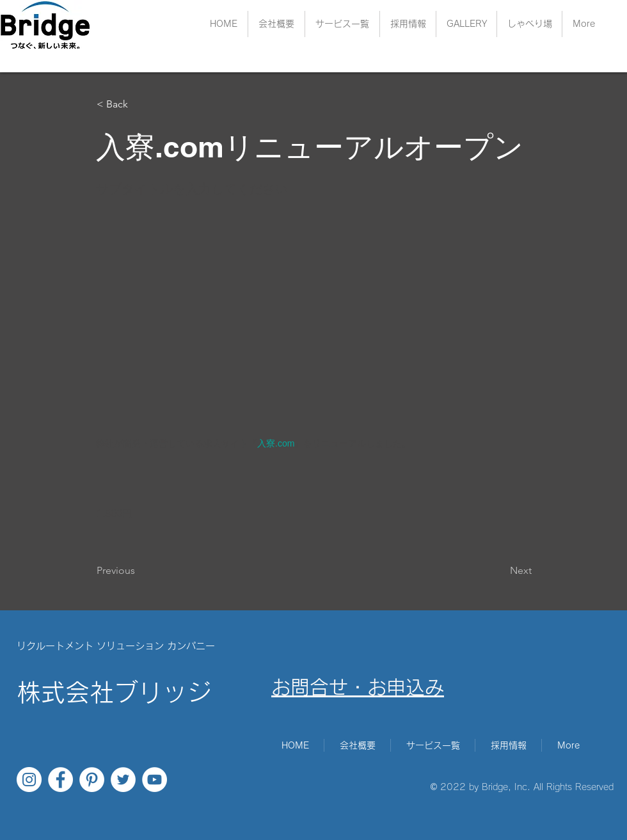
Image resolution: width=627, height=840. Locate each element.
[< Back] (139, 104)
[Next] (500, 571)
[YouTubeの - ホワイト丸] (155, 780)
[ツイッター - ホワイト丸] (123, 780)
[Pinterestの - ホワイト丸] (92, 780)
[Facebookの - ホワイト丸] (60, 780)
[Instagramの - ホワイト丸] (29, 780)
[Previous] (139, 571)
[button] (408, 24)
